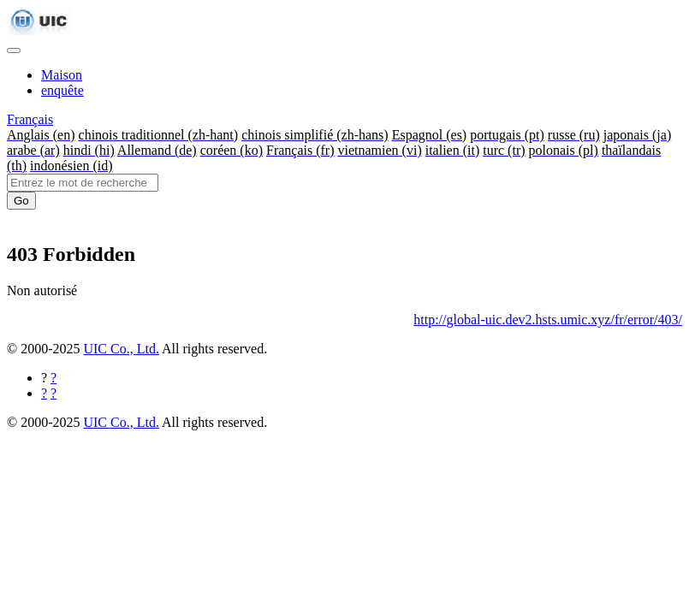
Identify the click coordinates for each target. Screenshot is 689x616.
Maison (62, 75)
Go (21, 201)
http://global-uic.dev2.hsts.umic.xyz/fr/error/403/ (548, 320)
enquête (62, 90)
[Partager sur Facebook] (53, 378)
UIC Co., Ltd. (121, 349)
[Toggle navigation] (14, 50)
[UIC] (40, 30)
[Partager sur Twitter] (53, 393)
